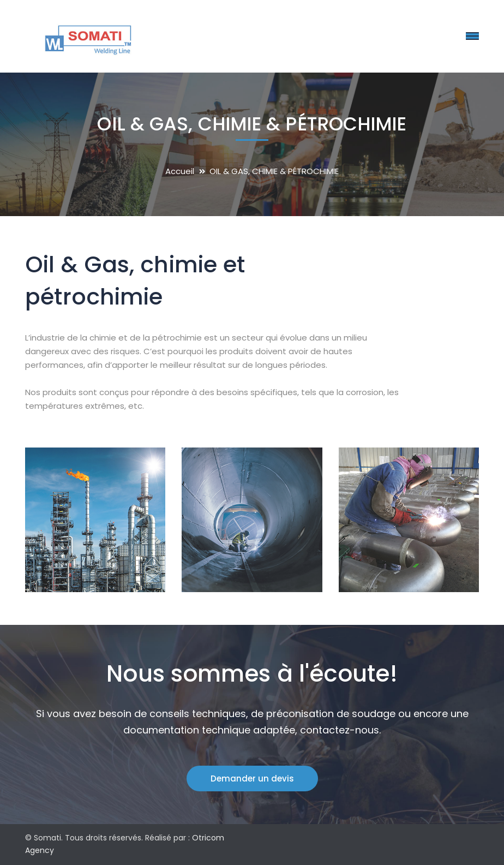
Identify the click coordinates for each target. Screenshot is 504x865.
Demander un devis (252, 779)
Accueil (180, 171)
